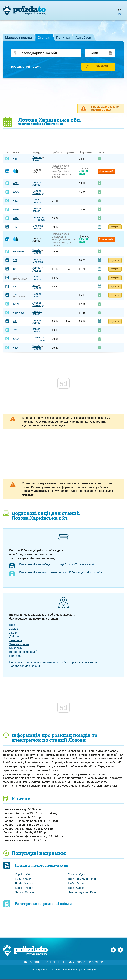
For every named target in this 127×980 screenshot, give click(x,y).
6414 (16, 159)
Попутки (63, 37)
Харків (36, 160)
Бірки (36, 200)
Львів (36, 277)
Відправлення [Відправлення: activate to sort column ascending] (86, 153)
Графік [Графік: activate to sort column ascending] (101, 153)
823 (15, 269)
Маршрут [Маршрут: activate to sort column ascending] (37, 153)
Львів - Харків (24, 884)
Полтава (15, 656)
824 (15, 322)
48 (15, 287)
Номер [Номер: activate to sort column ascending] (17, 153)
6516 (16, 210)
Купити (115, 227)
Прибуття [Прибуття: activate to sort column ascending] (57, 153)
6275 (16, 192)
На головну (32, 963)
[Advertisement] (63, 91)
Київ (12, 625)
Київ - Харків (23, 879)
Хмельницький (19, 644)
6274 (16, 219)
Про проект (51, 963)
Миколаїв (38, 226)
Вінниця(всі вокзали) (23, 652)
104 (15, 277)
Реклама (68, 963)
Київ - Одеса (76, 888)
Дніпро (37, 271)
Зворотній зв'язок (90, 963)
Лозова (37, 158)
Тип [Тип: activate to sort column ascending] (7, 153)
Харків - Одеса (78, 875)
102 (15, 227)
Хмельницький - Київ (82, 893)
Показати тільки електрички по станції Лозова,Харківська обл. (61, 573)
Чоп (35, 286)
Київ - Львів (76, 884)
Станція (44, 37)
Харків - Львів (24, 888)
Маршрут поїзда (18, 37)
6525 (16, 348)
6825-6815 (19, 252)
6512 (16, 184)
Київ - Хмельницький (82, 879)
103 (15, 294)
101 (15, 261)
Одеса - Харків (24, 893)
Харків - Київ (23, 875)
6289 (16, 304)
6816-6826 (19, 313)
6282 (16, 339)
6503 (16, 201)
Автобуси (83, 37)
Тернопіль (16, 641)
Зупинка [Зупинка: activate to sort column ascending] (70, 153)
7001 (16, 331)
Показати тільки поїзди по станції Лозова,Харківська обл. (58, 565)
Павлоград (39, 194)
